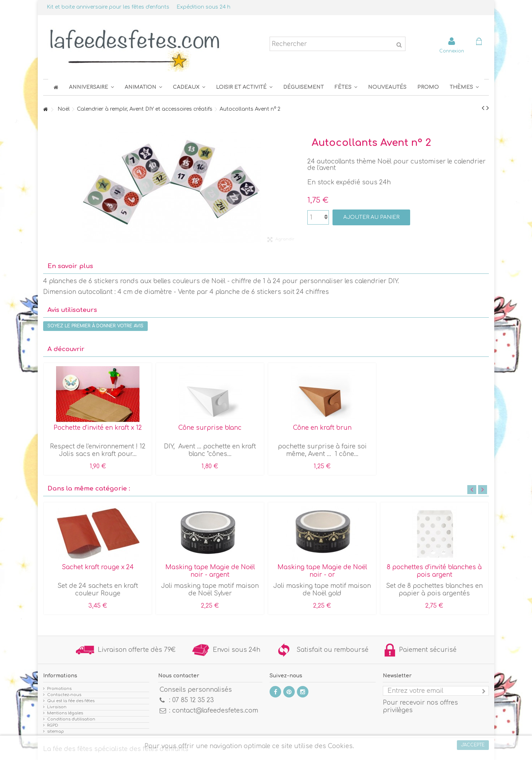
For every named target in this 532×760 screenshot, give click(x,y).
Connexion (452, 51)
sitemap (56, 731)
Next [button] (483, 490)
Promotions (59, 689)
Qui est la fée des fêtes (71, 701)
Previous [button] (472, 490)
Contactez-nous (64, 695)
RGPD (53, 725)
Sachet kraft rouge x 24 (98, 567)
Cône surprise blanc (210, 428)
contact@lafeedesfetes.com (215, 711)
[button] (346, 87)
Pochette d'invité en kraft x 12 (98, 428)
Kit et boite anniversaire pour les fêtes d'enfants (108, 7)
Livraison (57, 707)
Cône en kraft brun (322, 428)
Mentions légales (65, 713)
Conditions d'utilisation (71, 719)
